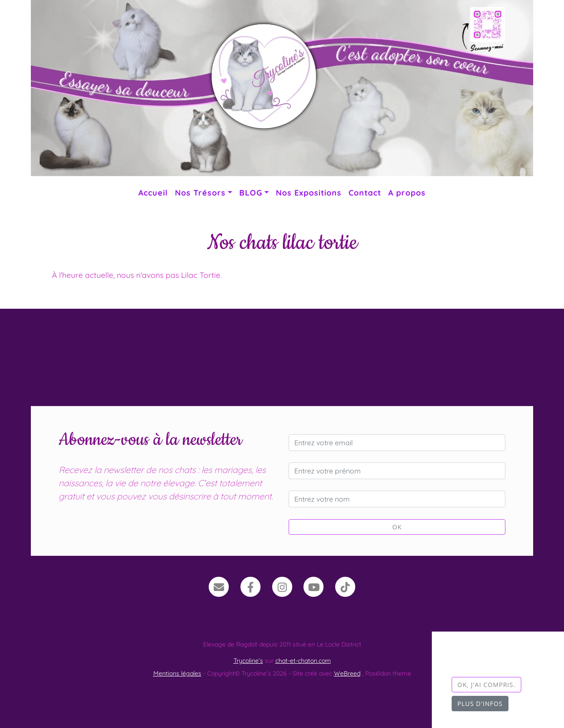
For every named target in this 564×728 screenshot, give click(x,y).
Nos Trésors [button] (200, 192)
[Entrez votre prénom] (397, 471)
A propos (407, 192)
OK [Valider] (397, 527)
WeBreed (347, 673)
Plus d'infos (480, 704)
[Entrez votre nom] (397, 499)
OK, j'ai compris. (486, 685)
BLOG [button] (251, 192)
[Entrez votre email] (397, 443)
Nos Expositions (309, 192)
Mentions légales (177, 673)
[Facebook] (250, 586)
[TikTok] (345, 586)
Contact (365, 192)
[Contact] (219, 586)
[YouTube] (314, 586)
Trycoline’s (248, 661)
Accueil (153, 192)
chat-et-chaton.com (303, 661)
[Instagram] (282, 586)
